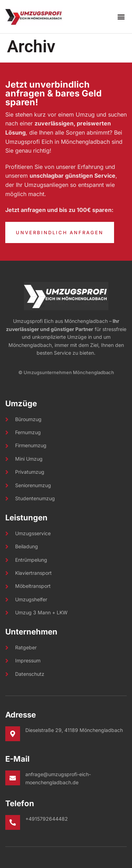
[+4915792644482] (13, 822)
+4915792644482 (47, 819)
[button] (121, 17)
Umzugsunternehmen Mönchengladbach (69, 372)
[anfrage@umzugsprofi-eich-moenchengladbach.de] (13, 778)
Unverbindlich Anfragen (60, 232)
